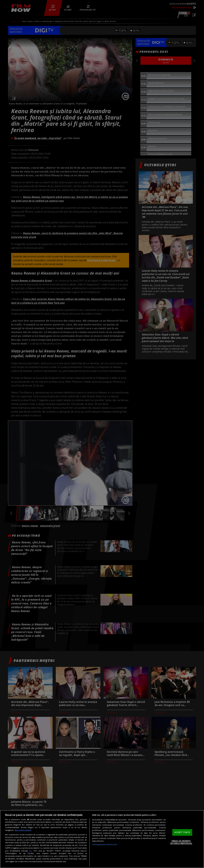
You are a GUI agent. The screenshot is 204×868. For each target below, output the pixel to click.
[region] (102, 839)
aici (31, 851)
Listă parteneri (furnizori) (105, 844)
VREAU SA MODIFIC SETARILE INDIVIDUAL (181, 842)
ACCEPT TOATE (182, 832)
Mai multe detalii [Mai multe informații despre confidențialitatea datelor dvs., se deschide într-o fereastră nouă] (23, 830)
